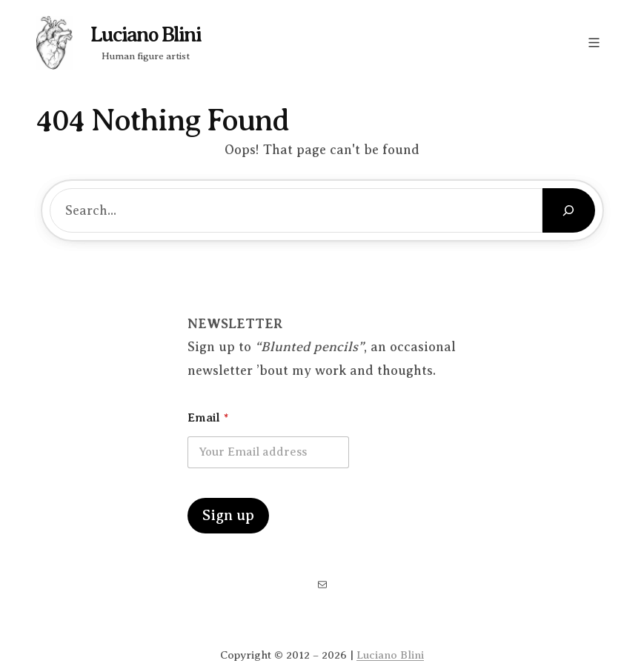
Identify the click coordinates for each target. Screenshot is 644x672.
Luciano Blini (146, 34)
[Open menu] (594, 43)
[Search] (569, 210)
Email (208, 418)
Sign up (228, 515)
